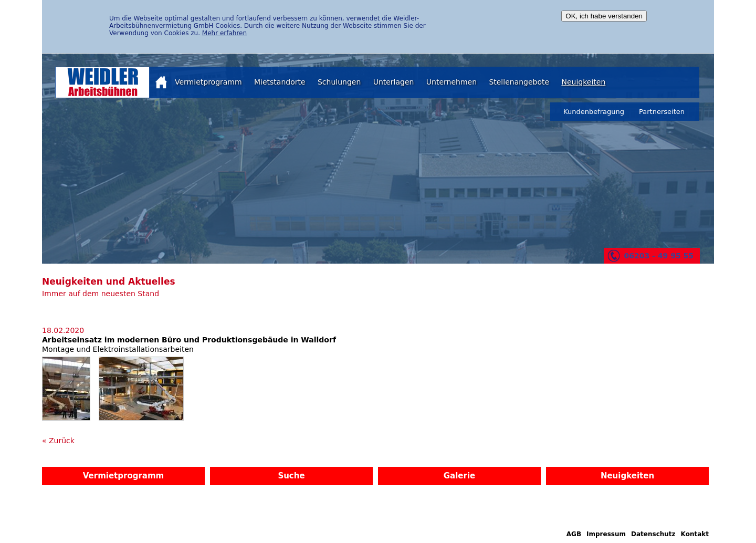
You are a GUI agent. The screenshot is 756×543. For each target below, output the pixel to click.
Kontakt (695, 534)
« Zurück (58, 441)
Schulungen (339, 82)
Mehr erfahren (224, 33)
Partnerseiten (662, 112)
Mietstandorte (280, 82)
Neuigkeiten (583, 82)
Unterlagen (394, 82)
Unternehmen (451, 82)
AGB (574, 534)
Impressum (606, 534)
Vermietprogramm (208, 82)
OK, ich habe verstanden (604, 16)
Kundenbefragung (594, 112)
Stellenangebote (519, 82)
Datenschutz (653, 534)
